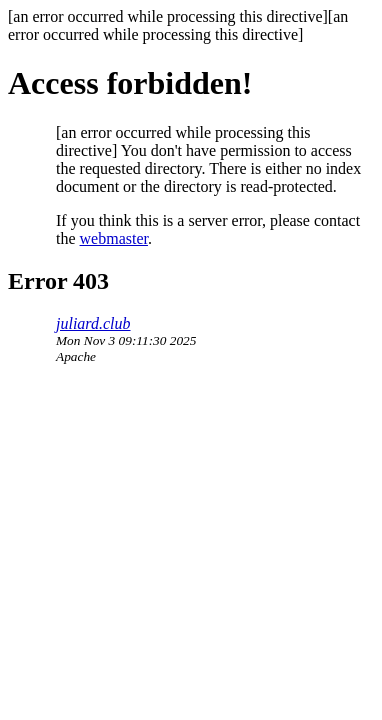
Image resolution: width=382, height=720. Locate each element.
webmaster (114, 238)
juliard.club (93, 323)
